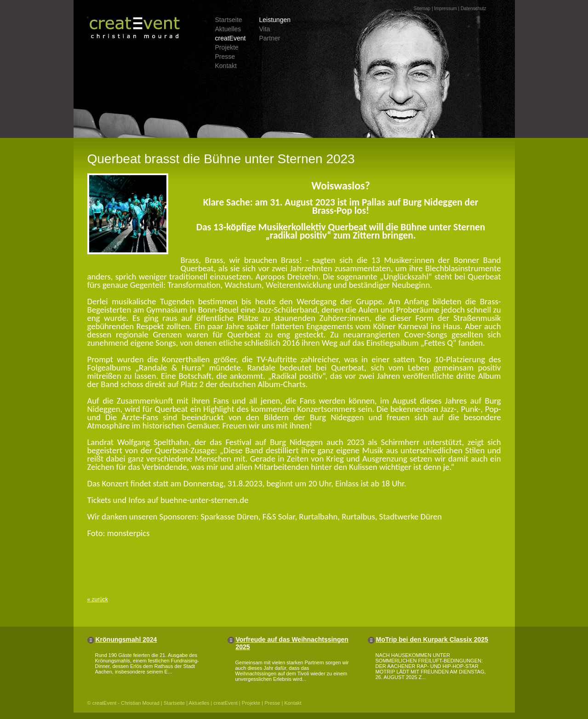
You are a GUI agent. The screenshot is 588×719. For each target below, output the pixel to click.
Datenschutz (474, 9)
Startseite (229, 20)
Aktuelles (228, 29)
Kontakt (226, 66)
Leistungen (275, 20)
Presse (225, 57)
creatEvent (231, 38)
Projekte (227, 47)
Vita (265, 29)
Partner (270, 38)
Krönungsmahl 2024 (126, 639)
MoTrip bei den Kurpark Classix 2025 (432, 639)
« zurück (98, 599)
